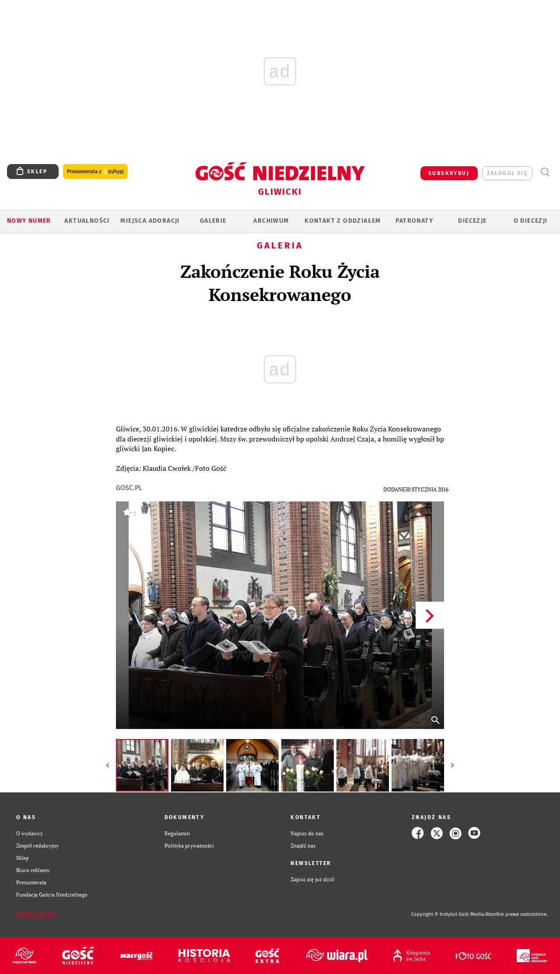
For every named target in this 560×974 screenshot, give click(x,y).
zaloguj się (507, 173)
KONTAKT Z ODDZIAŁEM (343, 221)
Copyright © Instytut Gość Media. (448, 914)
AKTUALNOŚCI (87, 221)
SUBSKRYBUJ (449, 173)
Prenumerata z (95, 172)
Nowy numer (29, 221)
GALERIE (213, 221)
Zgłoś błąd (36, 914)
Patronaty (414, 221)
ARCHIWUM (271, 221)
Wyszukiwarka (545, 172)
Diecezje (472, 221)
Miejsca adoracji (150, 221)
